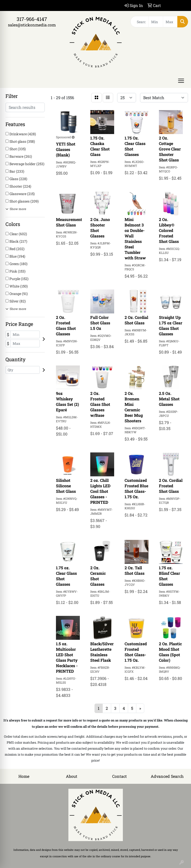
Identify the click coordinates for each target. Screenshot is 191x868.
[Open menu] (181, 81)
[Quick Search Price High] (170, 22)
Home (24, 776)
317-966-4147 (32, 19)
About (72, 776)
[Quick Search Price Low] (156, 22)
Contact (119, 776)
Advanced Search (167, 776)
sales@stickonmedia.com (32, 25)
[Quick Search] (140, 22)
